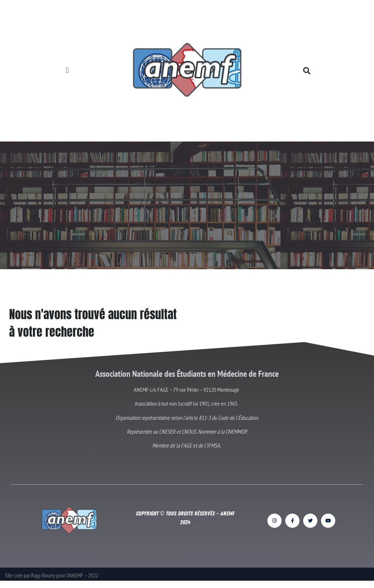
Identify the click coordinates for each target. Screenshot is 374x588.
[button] (67, 71)
